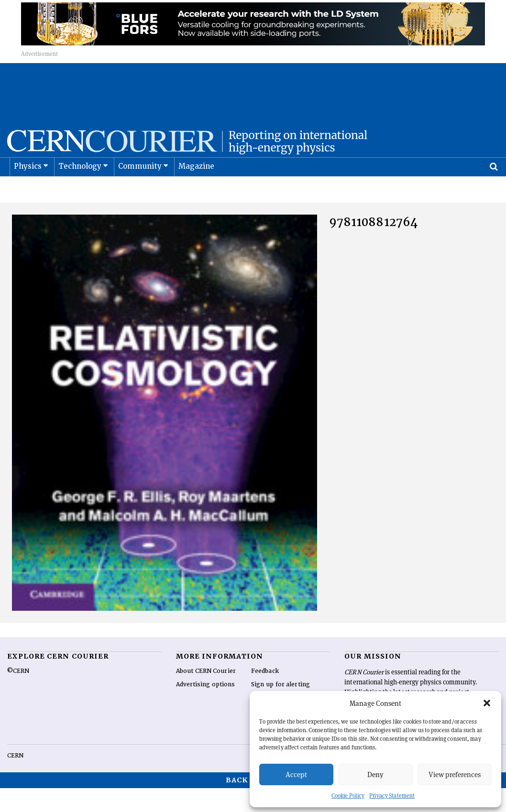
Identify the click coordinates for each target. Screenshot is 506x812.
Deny (375, 774)
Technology (80, 190)
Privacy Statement (392, 796)
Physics (28, 190)
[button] (487, 703)
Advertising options (206, 708)
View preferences (455, 774)
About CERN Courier (206, 695)
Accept (296, 774)
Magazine (197, 190)
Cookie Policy (348, 796)
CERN (15, 780)
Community (140, 190)
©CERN (18, 695)
